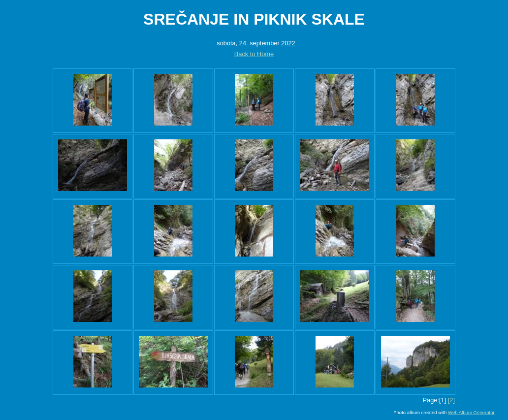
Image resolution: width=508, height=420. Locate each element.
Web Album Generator (471, 412)
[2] (451, 400)
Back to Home (254, 54)
